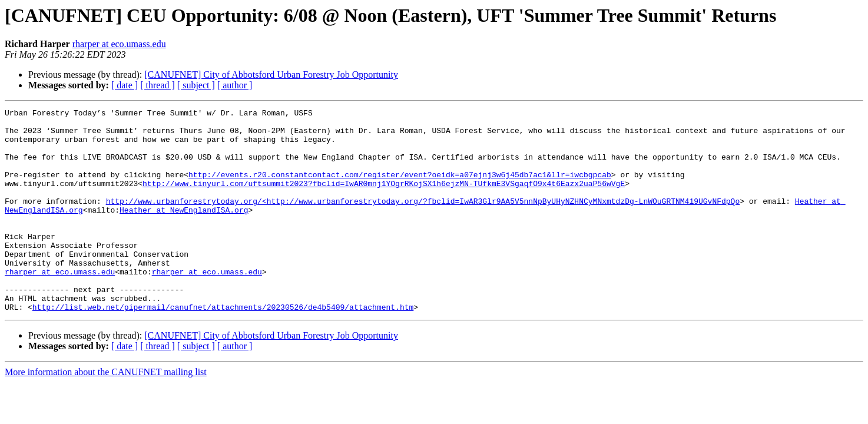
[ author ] (235, 85)
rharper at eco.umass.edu (119, 44)
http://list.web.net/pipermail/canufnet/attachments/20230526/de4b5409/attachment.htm (223, 347)
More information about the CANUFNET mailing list (106, 413)
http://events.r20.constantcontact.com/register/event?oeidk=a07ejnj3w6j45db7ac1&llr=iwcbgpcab (400, 188)
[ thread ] (158, 85)
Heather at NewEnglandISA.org (184, 231)
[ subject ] (196, 85)
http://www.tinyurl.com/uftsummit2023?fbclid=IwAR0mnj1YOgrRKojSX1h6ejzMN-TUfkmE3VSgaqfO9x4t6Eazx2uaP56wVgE (384, 199)
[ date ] (125, 85)
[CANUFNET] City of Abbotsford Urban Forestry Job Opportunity (271, 74)
